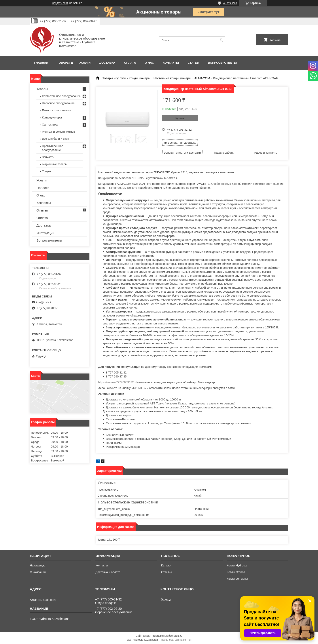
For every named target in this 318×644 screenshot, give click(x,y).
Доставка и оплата (108, 572)
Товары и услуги (114, 78)
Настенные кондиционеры (172, 78)
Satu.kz (178, 636)
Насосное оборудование (58, 103)
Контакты (171, 63)
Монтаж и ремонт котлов (58, 132)
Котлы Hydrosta (237, 565)
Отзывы (43, 210)
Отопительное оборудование (61, 96)
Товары (63, 63)
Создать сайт (60, 3)
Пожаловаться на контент (177, 640)
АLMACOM (202, 78)
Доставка (107, 63)
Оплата (130, 63)
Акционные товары (55, 164)
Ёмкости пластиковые (57, 110)
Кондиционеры (140, 78)
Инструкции (45, 233)
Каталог (166, 565)
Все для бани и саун (55, 139)
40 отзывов (230, 3)
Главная (41, 63)
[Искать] (221, 40)
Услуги (85, 63)
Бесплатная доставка (182, 143)
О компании (38, 572)
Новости (43, 188)
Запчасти (48, 157)
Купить (180, 118)
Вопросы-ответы (222, 63)
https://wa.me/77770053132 (116, 382)
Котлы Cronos (236, 572)
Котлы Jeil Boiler (238, 579)
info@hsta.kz (44, 302)
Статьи (193, 63)
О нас (150, 63)
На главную (38, 565)
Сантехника (50, 125)
